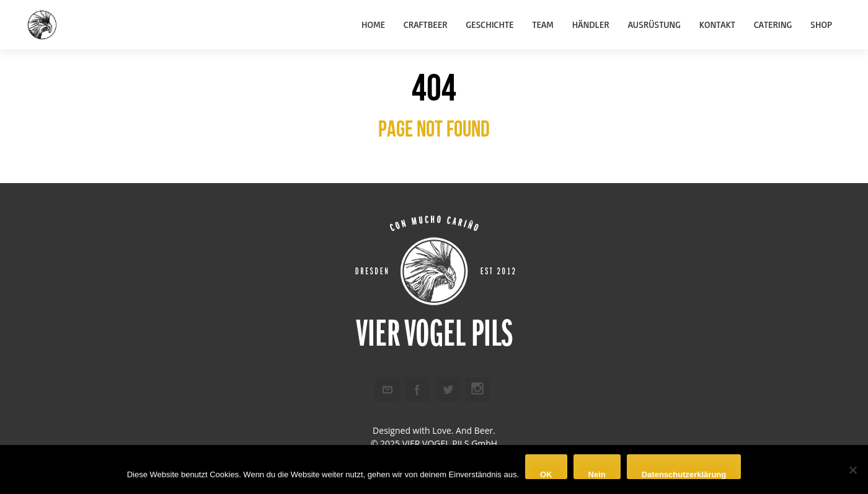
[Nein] (852, 470)
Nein (597, 474)
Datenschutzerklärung (684, 474)
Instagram (477, 390)
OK (546, 474)
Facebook (417, 390)
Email (387, 390)
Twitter (448, 390)
